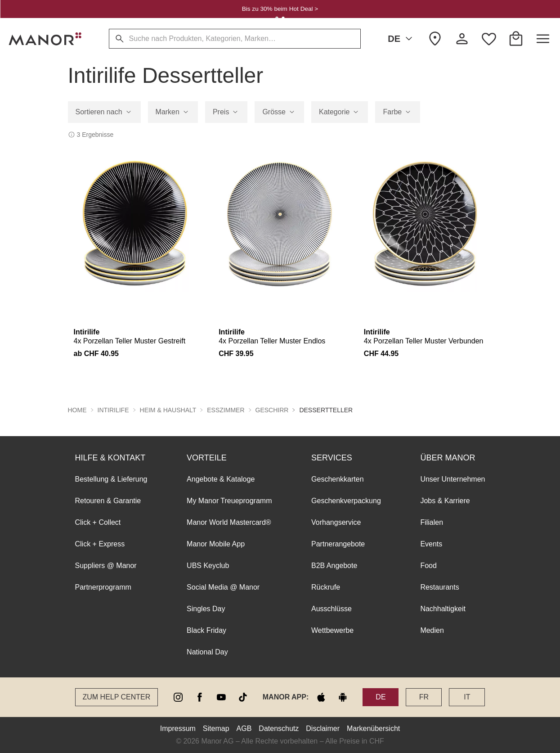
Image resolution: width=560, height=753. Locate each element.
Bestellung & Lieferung (111, 479)
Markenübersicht (373, 728)
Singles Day (206, 609)
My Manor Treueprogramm (229, 501)
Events (431, 544)
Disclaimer (323, 728)
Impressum (178, 728)
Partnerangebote (338, 544)
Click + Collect (98, 522)
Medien (432, 630)
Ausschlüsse (332, 609)
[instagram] (178, 697)
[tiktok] (243, 697)
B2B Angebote (334, 566)
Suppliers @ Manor (106, 566)
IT (467, 697)
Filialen (432, 522)
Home (77, 410)
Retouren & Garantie (108, 501)
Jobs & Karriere (445, 501)
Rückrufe (326, 587)
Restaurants (439, 587)
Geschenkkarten (338, 479)
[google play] (343, 697)
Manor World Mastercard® (229, 522)
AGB (244, 728)
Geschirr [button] (272, 410)
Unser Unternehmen (452, 479)
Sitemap (216, 728)
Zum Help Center (117, 697)
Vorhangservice (336, 522)
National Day (207, 652)
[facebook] (200, 697)
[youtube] (221, 697)
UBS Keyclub (208, 566)
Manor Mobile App (216, 544)
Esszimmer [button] (226, 410)
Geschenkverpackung (346, 501)
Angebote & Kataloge (221, 479)
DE (402, 39)
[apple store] (321, 697)
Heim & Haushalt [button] (168, 410)
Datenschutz (279, 728)
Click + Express (100, 544)
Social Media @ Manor (223, 587)
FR (424, 697)
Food (428, 566)
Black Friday (206, 630)
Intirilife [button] (113, 410)
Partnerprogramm (103, 587)
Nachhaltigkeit (443, 609)
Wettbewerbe (332, 630)
